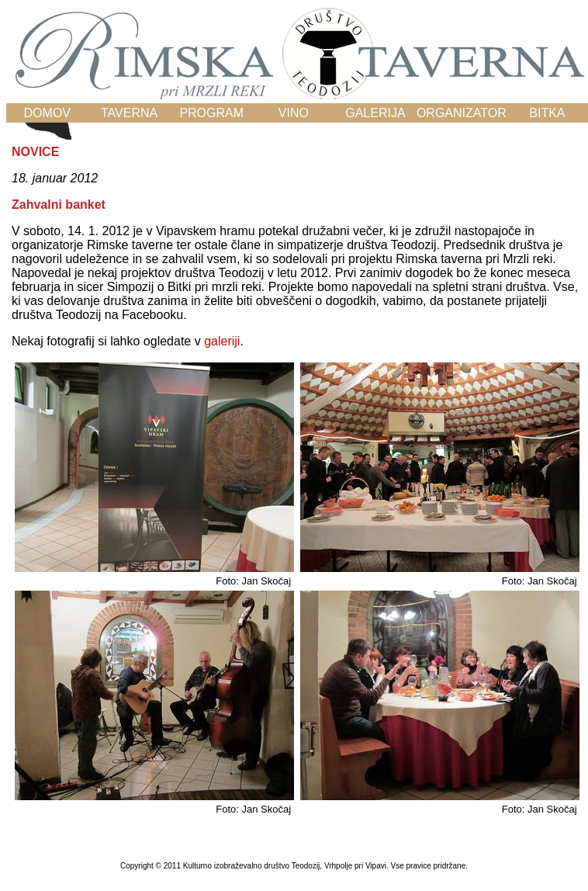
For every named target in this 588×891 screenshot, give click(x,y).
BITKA (547, 113)
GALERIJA (375, 113)
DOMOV (47, 113)
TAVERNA (129, 113)
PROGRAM (211, 113)
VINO (294, 113)
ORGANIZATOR (462, 113)
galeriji (222, 341)
